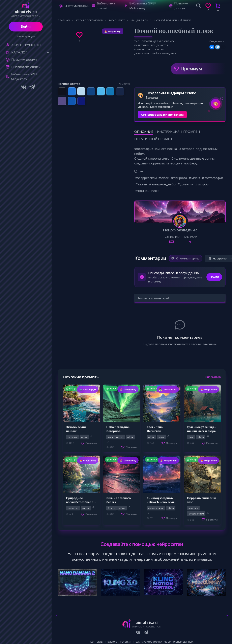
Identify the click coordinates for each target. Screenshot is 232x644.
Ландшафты (159, 45)
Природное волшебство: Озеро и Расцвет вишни (81, 502)
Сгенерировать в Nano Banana (162, 115)
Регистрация (26, 36)
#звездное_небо (162, 184)
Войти (26, 27)
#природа (179, 178)
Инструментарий (77, 6)
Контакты (97, 642)
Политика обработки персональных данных (164, 642)
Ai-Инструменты (26, 45)
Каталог (19, 52)
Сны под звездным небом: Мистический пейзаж (161, 502)
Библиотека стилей (26, 67)
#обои (164, 178)
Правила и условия (118, 642)
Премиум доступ (24, 60)
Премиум (191, 69)
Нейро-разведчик (164, 53)
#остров (202, 184)
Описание (144, 132)
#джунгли (185, 184)
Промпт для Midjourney (158, 41)
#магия (194, 178)
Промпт (190, 132)
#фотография (212, 178)
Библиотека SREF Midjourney (24, 77)
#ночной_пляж (147, 191)
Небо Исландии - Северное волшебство (118, 431)
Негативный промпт (153, 139)
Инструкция (168, 132)
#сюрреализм (146, 178)
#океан (141, 184)
